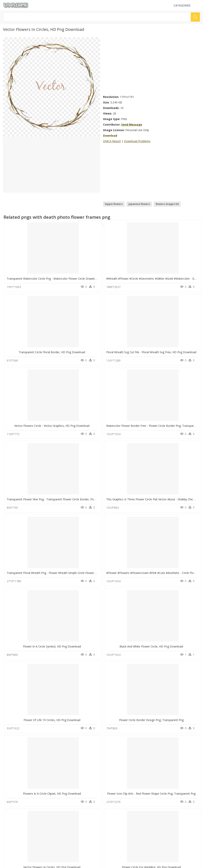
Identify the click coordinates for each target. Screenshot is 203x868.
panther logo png (22, 773)
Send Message (132, 124)
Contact (9, 809)
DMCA (8, 816)
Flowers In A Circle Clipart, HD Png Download (135, 467)
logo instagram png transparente (32, 763)
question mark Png (66, 768)
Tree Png (60, 778)
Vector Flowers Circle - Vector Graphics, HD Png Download (44, 336)
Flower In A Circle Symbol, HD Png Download (135, 402)
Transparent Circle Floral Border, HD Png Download (139, 270)
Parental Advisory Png (68, 759)
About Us (10, 813)
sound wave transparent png (29, 778)
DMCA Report (112, 141)
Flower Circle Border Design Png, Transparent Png (89, 467)
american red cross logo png (29, 759)
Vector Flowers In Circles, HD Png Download (35, 533)
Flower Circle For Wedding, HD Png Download (86, 533)
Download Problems (137, 141)
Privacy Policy (12, 819)
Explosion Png (63, 763)
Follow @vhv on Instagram (20, 831)
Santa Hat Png (63, 773)
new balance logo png (25, 787)
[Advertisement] (152, 65)
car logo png (20, 782)
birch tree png (21, 754)
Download (110, 136)
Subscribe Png (65, 754)
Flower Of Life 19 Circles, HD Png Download (35, 467)
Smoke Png (62, 782)
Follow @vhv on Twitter (18, 835)
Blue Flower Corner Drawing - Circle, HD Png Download (42, 729)
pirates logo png (22, 768)
